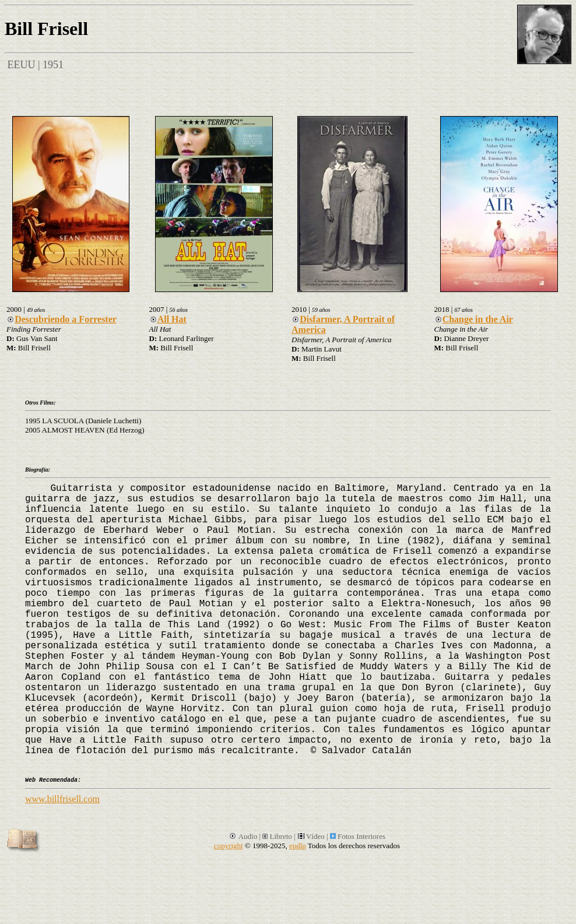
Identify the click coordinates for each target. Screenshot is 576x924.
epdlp (298, 846)
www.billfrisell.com (62, 799)
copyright (229, 846)
